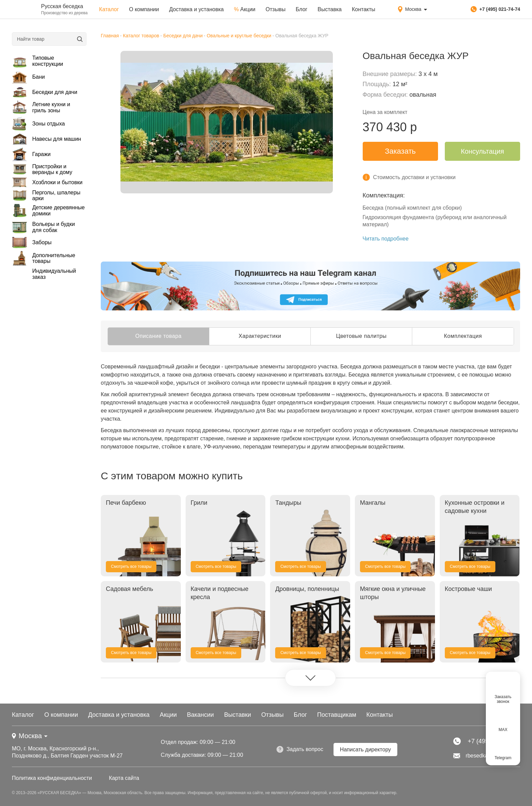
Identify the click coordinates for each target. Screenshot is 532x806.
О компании (144, 9)
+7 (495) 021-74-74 (495, 9)
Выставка (330, 9)
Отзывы (276, 9)
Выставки (237, 715)
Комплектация (463, 336)
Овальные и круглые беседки (239, 36)
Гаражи (31, 155)
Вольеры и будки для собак (43, 227)
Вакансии (200, 715)
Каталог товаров (141, 36)
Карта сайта (124, 778)
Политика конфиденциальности (52, 778)
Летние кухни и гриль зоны (41, 107)
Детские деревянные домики (48, 210)
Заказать (400, 151)
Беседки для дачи (45, 92)
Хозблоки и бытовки (47, 183)
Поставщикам (337, 715)
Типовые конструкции (37, 61)
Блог (301, 9)
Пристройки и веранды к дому (42, 169)
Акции (244, 9)
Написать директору (366, 750)
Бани (28, 77)
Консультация (482, 151)
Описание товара (158, 336)
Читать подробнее (386, 239)
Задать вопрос (300, 749)
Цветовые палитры (361, 336)
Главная (110, 36)
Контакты (364, 9)
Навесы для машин (46, 139)
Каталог (109, 9)
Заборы (32, 242)
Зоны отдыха (38, 124)
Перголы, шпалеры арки (46, 195)
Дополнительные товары (44, 258)
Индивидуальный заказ (54, 274)
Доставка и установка (196, 9)
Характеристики (260, 336)
